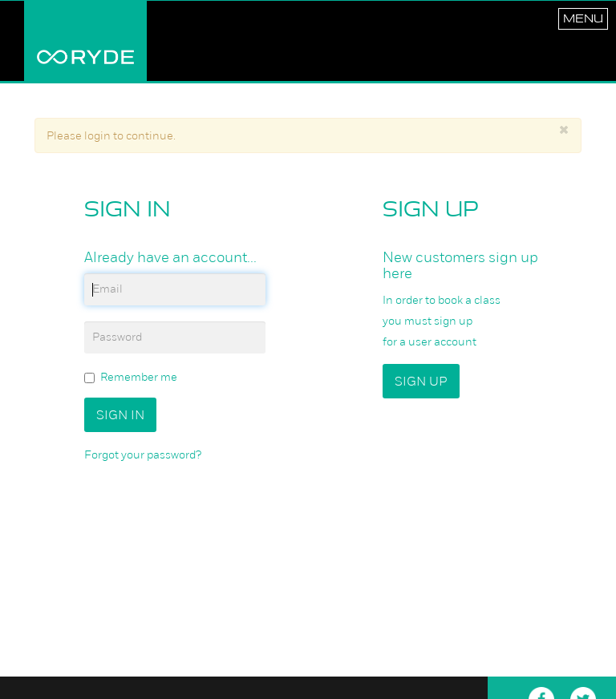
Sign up (421, 381)
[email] (175, 289)
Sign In (120, 415)
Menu (583, 18)
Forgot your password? (143, 455)
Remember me (131, 377)
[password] (175, 337)
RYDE (85, 41)
